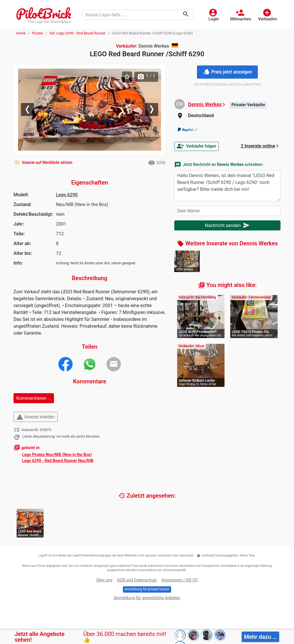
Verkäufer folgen (197, 146)
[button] (29, 110)
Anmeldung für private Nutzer (147, 589)
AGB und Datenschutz (137, 580)
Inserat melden (36, 417)
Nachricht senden (228, 225)
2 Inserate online (258, 146)
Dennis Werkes (205, 104)
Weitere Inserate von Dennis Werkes (228, 243)
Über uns (104, 580)
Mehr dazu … (260, 637)
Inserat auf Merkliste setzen (43, 162)
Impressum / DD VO (180, 580)
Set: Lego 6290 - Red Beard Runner (78, 33)
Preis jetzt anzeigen (227, 72)
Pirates (38, 33)
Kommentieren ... (34, 398)
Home (21, 33)
